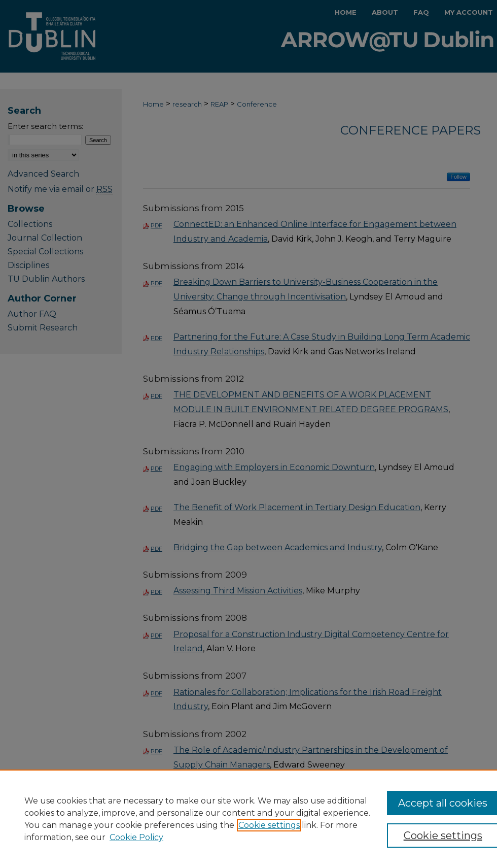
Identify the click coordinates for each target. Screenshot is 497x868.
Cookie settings (269, 825)
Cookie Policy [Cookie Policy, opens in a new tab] (136, 837)
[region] (248, 819)
